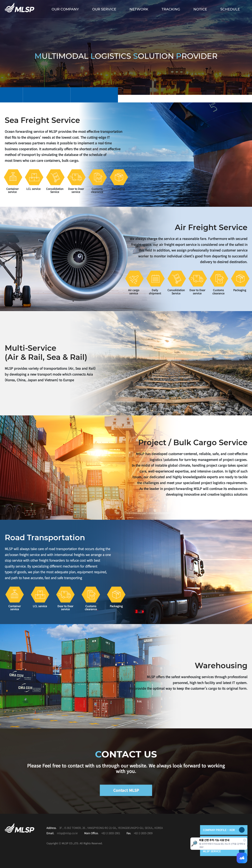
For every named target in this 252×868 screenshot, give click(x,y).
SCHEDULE (230, 9)
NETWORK (139, 9)
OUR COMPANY (65, 9)
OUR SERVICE (104, 9)
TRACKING (171, 9)
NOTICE (200, 9)
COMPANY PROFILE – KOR (224, 830)
